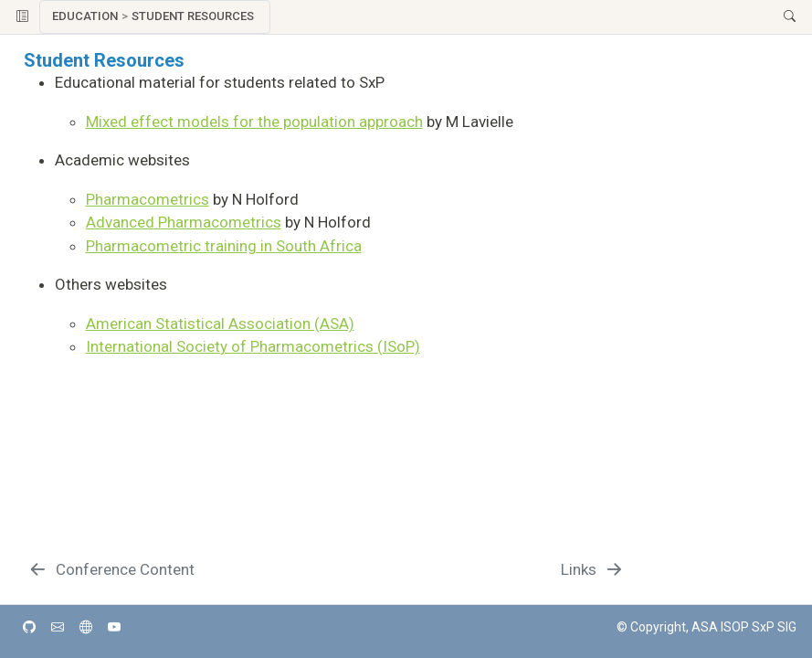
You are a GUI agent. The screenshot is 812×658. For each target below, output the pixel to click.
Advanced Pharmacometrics (184, 222)
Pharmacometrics (148, 199)
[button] (522, 17)
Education (85, 16)
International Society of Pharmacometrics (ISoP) (253, 346)
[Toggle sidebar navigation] (22, 17)
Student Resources (193, 16)
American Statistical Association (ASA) (220, 324)
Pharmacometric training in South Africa (224, 246)
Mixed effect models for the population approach (254, 122)
